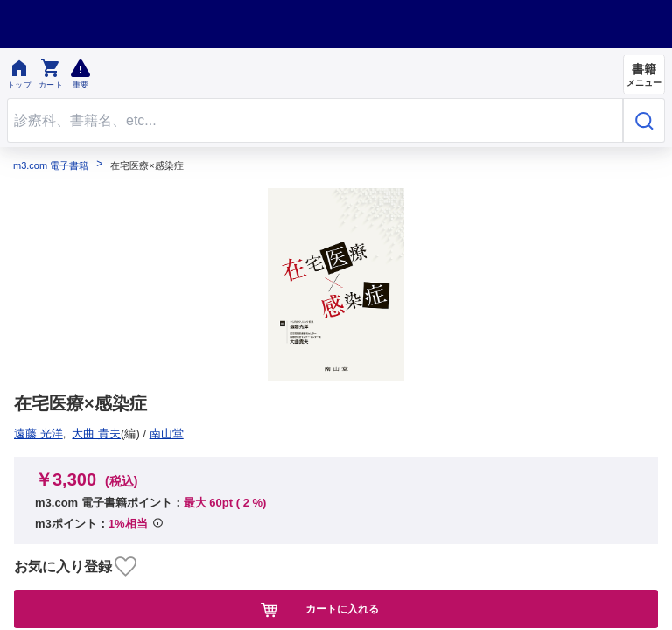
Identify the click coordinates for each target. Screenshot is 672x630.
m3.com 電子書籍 (51, 166)
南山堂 (37, 434)
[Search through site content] (315, 120)
